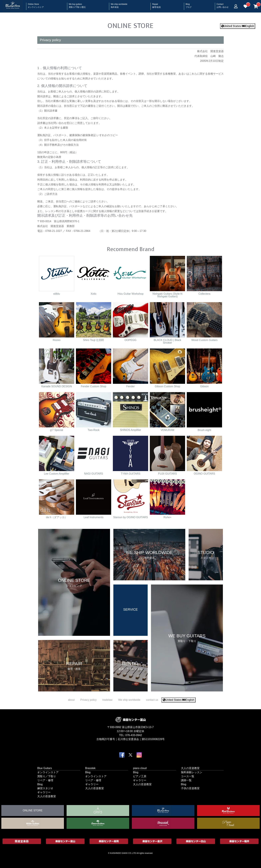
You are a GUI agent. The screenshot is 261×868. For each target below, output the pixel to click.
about (71, 700)
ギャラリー (44, 792)
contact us (152, 700)
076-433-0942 (134, 735)
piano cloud (140, 768)
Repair (156, 5)
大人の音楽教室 (47, 796)
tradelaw (107, 700)
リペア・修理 (45, 780)
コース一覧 (188, 776)
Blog (189, 5)
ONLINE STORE (130, 26)
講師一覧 (186, 780)
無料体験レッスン (192, 772)
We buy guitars (77, 5)
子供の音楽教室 (190, 788)
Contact (223, 5)
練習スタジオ (45, 788)
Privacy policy (89, 700)
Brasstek (90, 768)
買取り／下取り (47, 776)
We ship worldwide (119, 5)
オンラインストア (48, 772)
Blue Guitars (45, 768)
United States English (238, 26)
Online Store (36, 5)
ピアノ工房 (140, 776)
